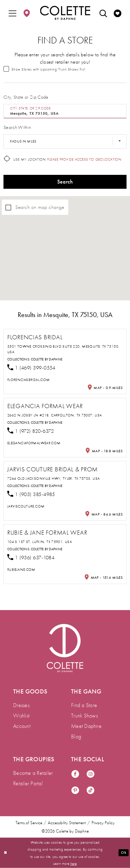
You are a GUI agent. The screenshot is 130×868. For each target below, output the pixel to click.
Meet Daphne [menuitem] (86, 726)
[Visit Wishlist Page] (118, 13)
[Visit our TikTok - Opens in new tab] (90, 791)
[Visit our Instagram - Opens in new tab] (90, 774)
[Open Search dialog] (103, 13)
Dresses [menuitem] (21, 705)
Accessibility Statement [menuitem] (67, 823)
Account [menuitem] (22, 726)
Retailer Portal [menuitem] (28, 783)
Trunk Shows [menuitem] (84, 716)
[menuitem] (12, 13)
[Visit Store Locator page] (27, 13)
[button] (12, 13)
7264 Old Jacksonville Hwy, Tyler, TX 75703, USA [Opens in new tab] (53, 478)
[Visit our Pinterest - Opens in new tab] (75, 791)
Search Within (17, 127)
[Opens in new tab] (28, 380)
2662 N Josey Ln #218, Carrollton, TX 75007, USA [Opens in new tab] (54, 415)
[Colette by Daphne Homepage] (65, 13)
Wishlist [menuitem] (21, 716)
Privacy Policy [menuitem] (103, 823)
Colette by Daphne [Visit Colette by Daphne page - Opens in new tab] (47, 359)
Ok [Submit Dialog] (123, 852)
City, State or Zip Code (26, 97)
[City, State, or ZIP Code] (65, 111)
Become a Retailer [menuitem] (33, 773)
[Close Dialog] (6, 853)
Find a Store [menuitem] (84, 705)
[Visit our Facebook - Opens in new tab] (75, 774)
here (73, 863)
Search (65, 182)
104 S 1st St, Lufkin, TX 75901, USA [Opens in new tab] (40, 542)
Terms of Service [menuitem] (29, 823)
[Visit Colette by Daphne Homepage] (65, 648)
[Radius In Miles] (65, 141)
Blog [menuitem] (76, 736)
